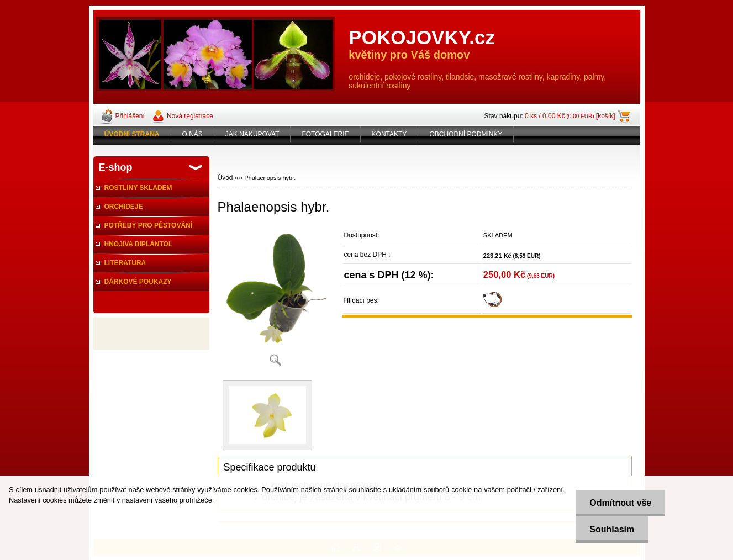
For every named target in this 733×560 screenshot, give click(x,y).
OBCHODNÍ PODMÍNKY (466, 134)
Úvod (225, 178)
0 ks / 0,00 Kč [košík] (570, 116)
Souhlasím (612, 529)
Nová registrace (190, 116)
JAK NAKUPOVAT (252, 134)
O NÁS (193, 134)
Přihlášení (130, 116)
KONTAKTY (389, 134)
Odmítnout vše (620, 503)
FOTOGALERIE (325, 134)
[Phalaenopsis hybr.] (276, 300)
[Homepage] (132, 134)
